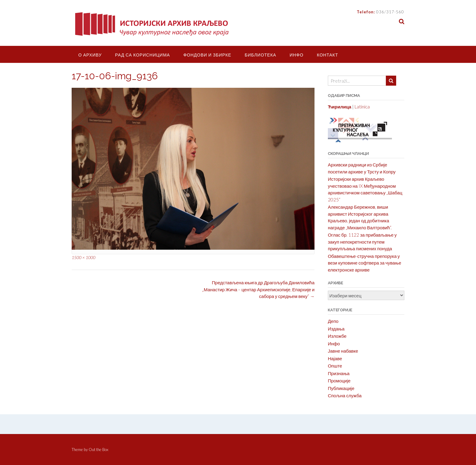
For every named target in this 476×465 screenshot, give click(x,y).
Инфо (297, 55)
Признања (339, 373)
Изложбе (337, 336)
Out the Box (99, 450)
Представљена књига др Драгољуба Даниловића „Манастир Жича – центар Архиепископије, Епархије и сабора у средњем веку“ (258, 289)
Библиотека (260, 55)
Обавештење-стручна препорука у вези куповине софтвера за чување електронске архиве (365, 263)
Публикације (341, 388)
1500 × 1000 (83, 257)
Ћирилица (340, 107)
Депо (333, 321)
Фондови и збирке (207, 55)
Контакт (328, 55)
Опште (335, 366)
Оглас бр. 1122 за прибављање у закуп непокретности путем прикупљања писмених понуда (362, 242)
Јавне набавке (343, 351)
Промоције (339, 381)
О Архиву (90, 55)
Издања (336, 329)
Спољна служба (345, 395)
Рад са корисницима (143, 55)
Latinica (362, 107)
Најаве (335, 358)
